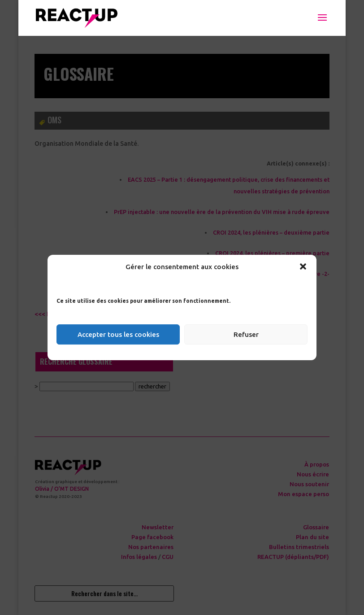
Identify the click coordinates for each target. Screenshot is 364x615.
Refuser (246, 334)
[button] (303, 266)
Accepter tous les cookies (118, 334)
